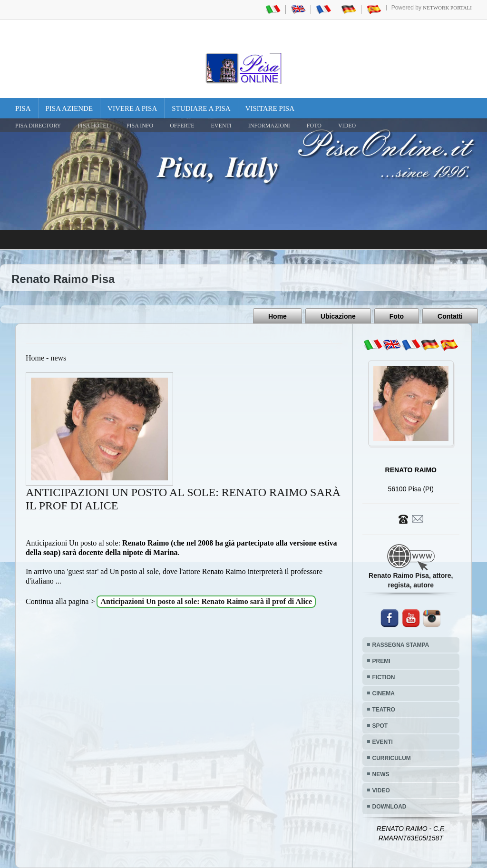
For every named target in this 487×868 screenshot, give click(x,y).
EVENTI (221, 126)
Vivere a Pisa (132, 108)
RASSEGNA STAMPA (401, 645)
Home (278, 316)
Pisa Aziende (69, 108)
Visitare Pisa (270, 108)
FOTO (314, 126)
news (58, 358)
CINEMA (384, 693)
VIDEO (347, 126)
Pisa (23, 108)
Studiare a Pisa (201, 108)
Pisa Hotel (94, 126)
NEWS (381, 774)
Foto (397, 316)
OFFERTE (182, 126)
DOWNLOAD (390, 807)
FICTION (384, 677)
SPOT (380, 726)
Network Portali (447, 8)
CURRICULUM (392, 758)
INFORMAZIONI (269, 126)
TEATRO (384, 710)
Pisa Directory (38, 126)
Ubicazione (338, 316)
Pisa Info (140, 126)
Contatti (450, 316)
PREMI (381, 661)
